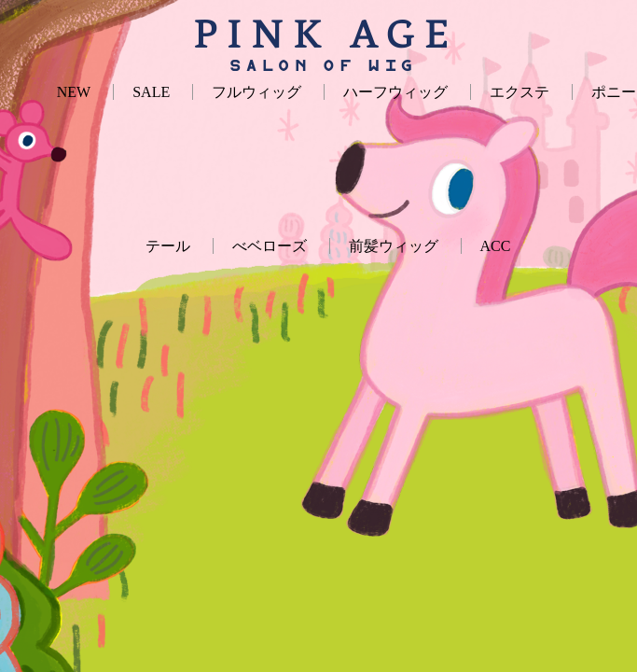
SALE (151, 92)
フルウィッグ (256, 92)
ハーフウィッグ (395, 92)
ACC (496, 246)
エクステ (519, 92)
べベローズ (270, 246)
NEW (74, 92)
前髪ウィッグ (394, 246)
